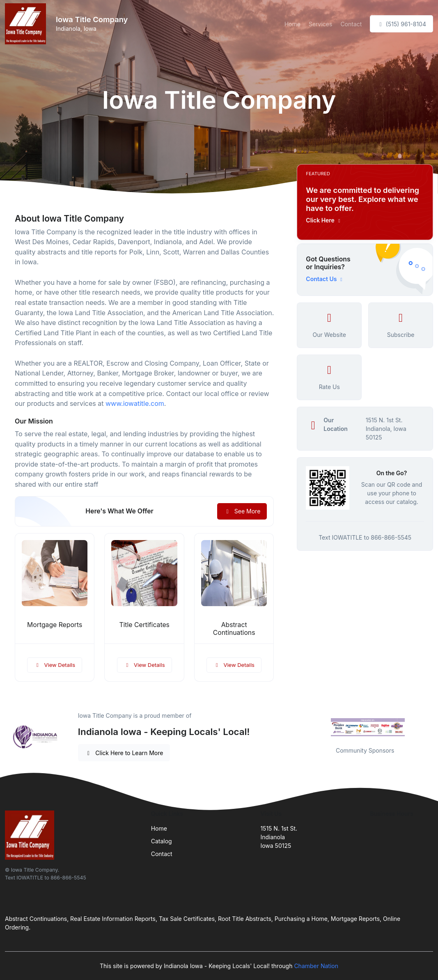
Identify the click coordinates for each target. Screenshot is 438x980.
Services (320, 24)
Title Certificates (144, 625)
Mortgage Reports (55, 625)
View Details (55, 665)
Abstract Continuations (234, 629)
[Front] (27, 24)
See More (242, 511)
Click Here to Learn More (124, 753)
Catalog (162, 841)
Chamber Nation (316, 966)
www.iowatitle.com (135, 403)
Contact (351, 24)
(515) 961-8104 (401, 24)
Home (292, 24)
